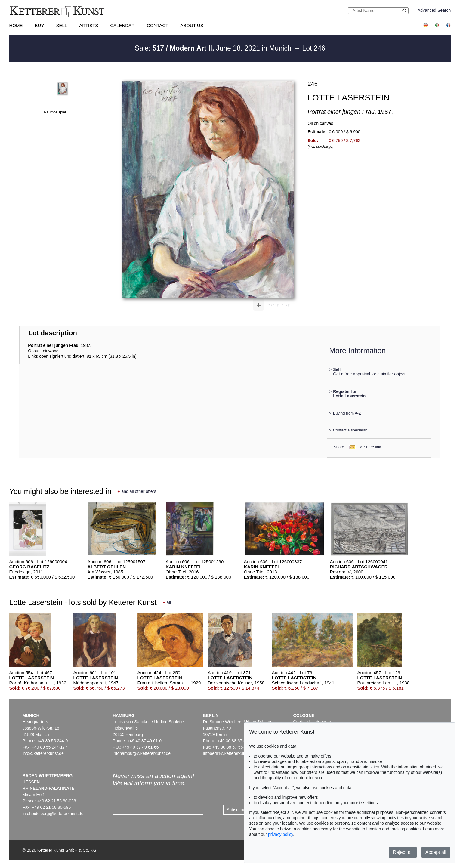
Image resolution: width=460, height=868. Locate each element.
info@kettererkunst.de (43, 753)
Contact (157, 25)
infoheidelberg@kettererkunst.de (53, 814)
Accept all (436, 852)
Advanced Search (434, 10)
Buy (40, 25)
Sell (62, 25)
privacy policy (281, 834)
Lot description (53, 333)
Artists (89, 25)
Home (16, 25)
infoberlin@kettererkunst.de (229, 753)
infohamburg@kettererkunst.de (142, 753)
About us (192, 25)
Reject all (403, 852)
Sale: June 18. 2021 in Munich (214, 48)
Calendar (122, 25)
